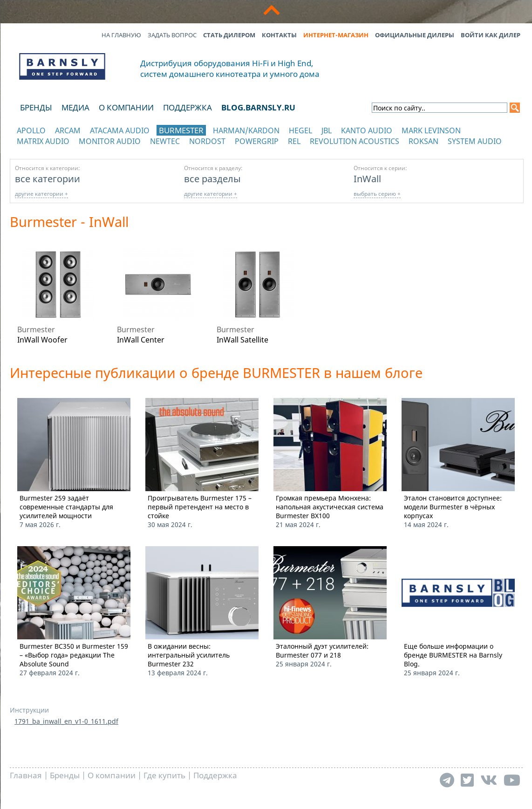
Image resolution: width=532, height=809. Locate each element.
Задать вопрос (172, 35)
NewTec (165, 141)
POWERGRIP (257, 141)
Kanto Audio (367, 130)
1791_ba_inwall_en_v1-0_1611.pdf (66, 721)
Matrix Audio (43, 141)
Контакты (279, 35)
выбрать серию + (377, 194)
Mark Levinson (431, 130)
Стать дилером (229, 35)
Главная (26, 775)
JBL (327, 130)
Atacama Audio (120, 130)
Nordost (207, 141)
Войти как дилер (491, 35)
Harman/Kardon (246, 130)
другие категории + (41, 194)
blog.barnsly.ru (258, 107)
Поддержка (188, 107)
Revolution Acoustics (355, 141)
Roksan (423, 141)
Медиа (75, 107)
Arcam (68, 130)
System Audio (475, 141)
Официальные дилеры (415, 35)
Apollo (31, 130)
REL (294, 141)
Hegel (300, 130)
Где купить (164, 775)
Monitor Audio (110, 141)
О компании (126, 107)
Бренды (36, 107)
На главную (121, 35)
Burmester (181, 130)
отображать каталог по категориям (63, 150)
